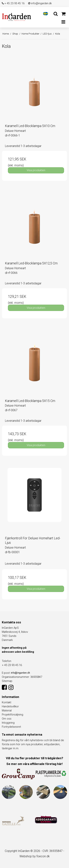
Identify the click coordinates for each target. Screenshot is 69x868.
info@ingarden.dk (40, 3)
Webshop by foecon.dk (35, 856)
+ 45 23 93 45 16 (13, 3)
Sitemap (7, 681)
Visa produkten (36, 170)
